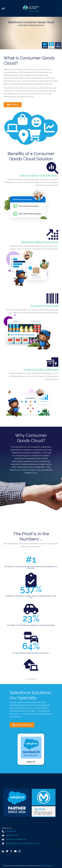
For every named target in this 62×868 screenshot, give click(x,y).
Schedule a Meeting (22, 725)
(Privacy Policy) (46, 866)
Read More (13, 105)
